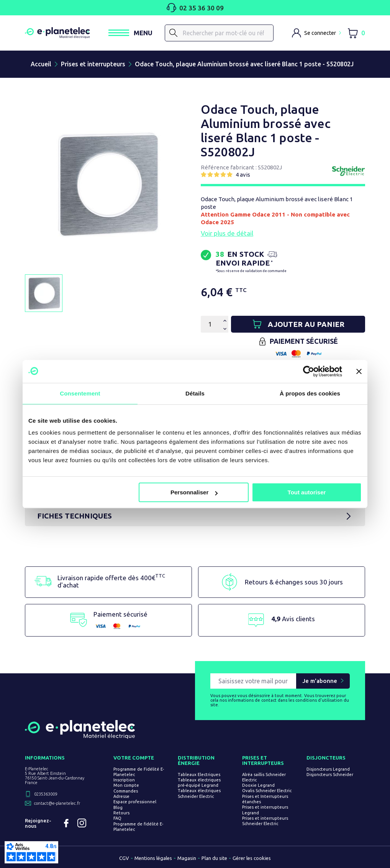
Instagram (82, 823)
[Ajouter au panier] (298, 324)
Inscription (124, 780)
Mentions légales (153, 858)
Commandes (126, 791)
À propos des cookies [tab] (310, 393)
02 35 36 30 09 (195, 8)
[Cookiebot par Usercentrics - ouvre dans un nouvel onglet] (309, 371)
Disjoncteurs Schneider (330, 774)
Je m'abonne (320, 681)
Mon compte (126, 786)
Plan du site (214, 858)
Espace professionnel (135, 802)
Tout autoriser (307, 492)
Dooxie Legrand (258, 785)
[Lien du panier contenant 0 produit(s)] (356, 33)
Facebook (66, 823)
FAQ (117, 818)
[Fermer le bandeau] (359, 371)
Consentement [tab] (80, 393)
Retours (121, 813)
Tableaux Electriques (199, 774)
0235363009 (46, 794)
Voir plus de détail (227, 233)
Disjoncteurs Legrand (328, 769)
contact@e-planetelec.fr (57, 803)
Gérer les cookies (252, 858)
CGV (124, 858)
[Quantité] (210, 324)
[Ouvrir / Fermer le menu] (130, 33)
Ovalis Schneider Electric (267, 791)
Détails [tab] (195, 393)
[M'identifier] (316, 33)
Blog (118, 807)
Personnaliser (194, 492)
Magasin (187, 858)
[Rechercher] (174, 33)
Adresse (121, 796)
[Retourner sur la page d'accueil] (80, 736)
